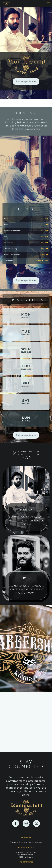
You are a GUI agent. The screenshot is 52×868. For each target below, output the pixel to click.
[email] (36, 823)
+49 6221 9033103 (26, 862)
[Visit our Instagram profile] (26, 823)
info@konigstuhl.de (26, 847)
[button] (48, 3)
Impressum (26, 838)
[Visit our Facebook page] (16, 823)
